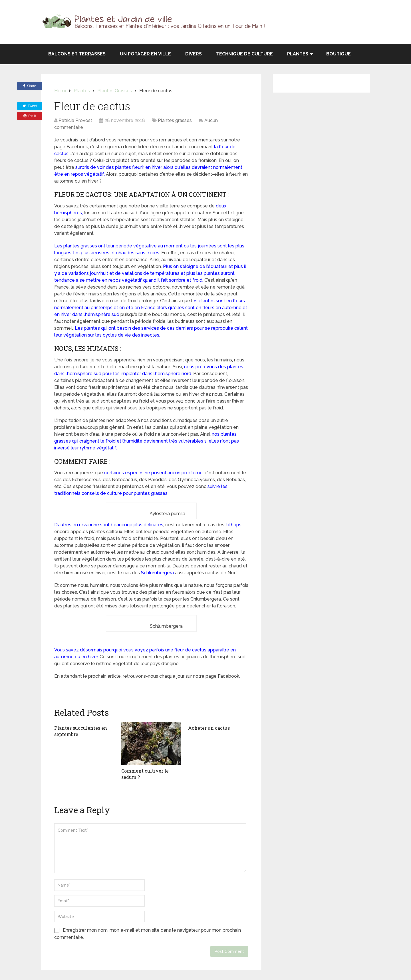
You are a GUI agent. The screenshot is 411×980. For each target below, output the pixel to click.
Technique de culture (244, 54)
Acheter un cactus (209, 728)
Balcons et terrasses (77, 54)
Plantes (298, 54)
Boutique (339, 54)
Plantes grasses (175, 120)
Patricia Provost (75, 120)
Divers (194, 54)
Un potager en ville (145, 54)
